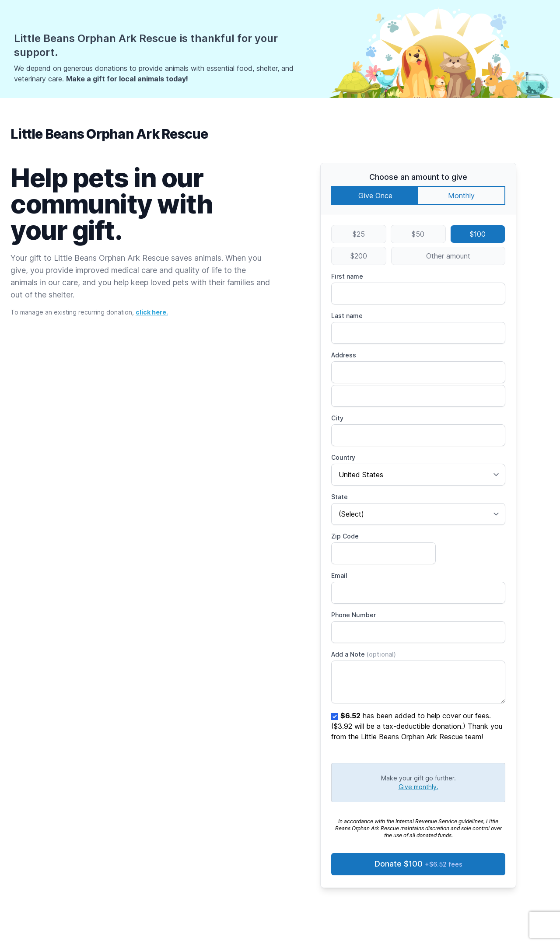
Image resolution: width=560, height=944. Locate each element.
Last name (347, 316)
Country (343, 457)
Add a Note (364, 654)
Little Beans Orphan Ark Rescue (109, 134)
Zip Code (345, 536)
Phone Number (353, 615)
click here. (152, 312)
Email (339, 575)
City (337, 418)
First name (347, 276)
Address (344, 355)
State (339, 497)
